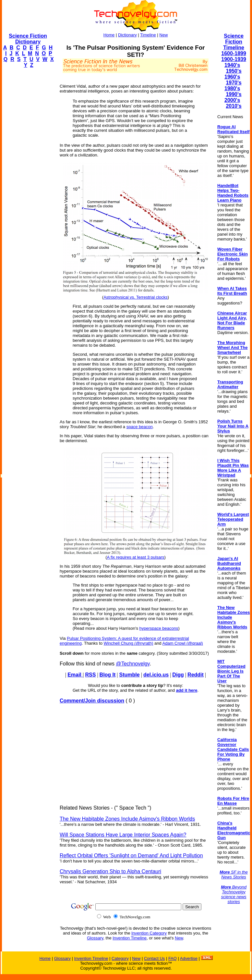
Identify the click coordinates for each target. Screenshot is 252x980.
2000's (232, 100)
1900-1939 (234, 59)
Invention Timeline (130, 938)
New (163, 35)
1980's (232, 88)
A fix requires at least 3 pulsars (135, 557)
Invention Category (149, 933)
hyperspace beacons (159, 628)
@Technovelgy (133, 664)
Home (109, 35)
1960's (232, 77)
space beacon (140, 427)
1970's (234, 83)
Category (120, 958)
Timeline (148, 35)
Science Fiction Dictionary (28, 39)
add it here (187, 690)
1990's (234, 94)
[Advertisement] (28, 171)
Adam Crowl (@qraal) (183, 643)
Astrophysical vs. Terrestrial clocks (136, 297)
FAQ (173, 958)
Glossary (95, 938)
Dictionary (127, 35)
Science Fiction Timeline (234, 42)
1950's (234, 71)
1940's (232, 65)
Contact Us (154, 958)
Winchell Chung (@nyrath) (129, 643)
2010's (234, 106)
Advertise (189, 958)
